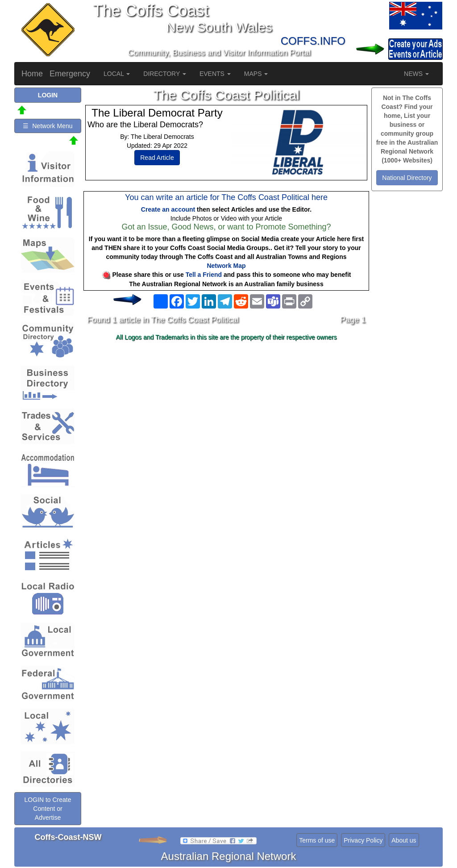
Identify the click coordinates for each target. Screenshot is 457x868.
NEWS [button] (416, 74)
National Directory (407, 178)
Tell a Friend (204, 275)
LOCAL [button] (117, 74)
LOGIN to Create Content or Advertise (48, 809)
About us (404, 840)
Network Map (226, 266)
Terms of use (317, 840)
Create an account (168, 209)
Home (32, 74)
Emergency (70, 74)
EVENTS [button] (215, 74)
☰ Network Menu (48, 126)
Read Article (157, 158)
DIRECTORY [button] (165, 74)
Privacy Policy (363, 840)
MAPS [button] (256, 74)
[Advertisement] (226, 415)
